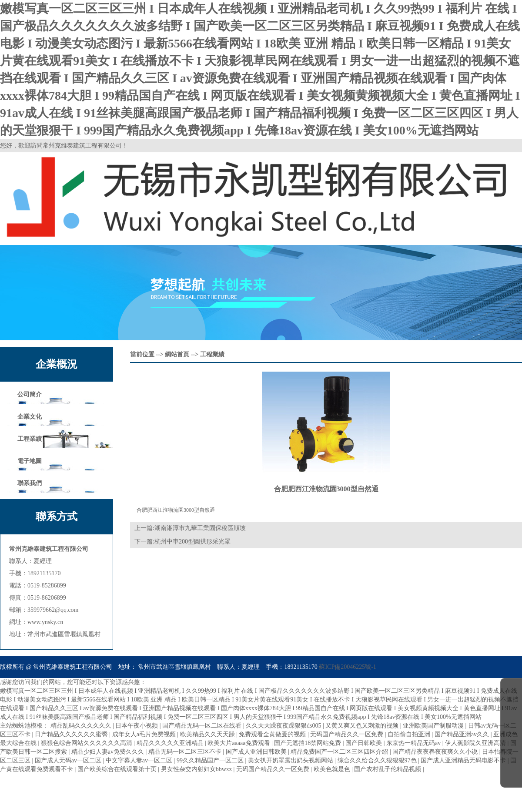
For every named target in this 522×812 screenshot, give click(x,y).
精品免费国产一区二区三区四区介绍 (340, 752)
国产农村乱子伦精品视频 (388, 769)
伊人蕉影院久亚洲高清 (476, 743)
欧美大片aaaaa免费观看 (239, 743)
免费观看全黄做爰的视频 (273, 734)
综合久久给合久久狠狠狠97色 (378, 760)
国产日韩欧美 (365, 743)
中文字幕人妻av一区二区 (140, 760)
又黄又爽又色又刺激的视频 (363, 726)
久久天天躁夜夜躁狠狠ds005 (284, 726)
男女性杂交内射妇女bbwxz (197, 769)
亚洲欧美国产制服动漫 (434, 726)
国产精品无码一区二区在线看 (203, 726)
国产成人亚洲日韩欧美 (257, 752)
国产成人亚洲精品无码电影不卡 (464, 760)
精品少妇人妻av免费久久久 (109, 752)
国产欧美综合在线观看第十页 (118, 769)
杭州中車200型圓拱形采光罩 (192, 542)
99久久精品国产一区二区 (211, 760)
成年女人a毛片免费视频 (145, 734)
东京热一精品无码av (414, 743)
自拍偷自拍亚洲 (410, 734)
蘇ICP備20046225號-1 (347, 667)
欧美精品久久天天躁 (208, 734)
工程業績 (212, 354)
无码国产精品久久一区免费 (348, 734)
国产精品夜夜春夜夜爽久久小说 (436, 752)
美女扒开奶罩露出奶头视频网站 (291, 760)
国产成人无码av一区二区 (69, 760)
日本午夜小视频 (137, 726)
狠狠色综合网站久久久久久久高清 (87, 743)
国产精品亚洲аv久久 (463, 734)
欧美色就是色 (333, 769)
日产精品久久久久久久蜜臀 (72, 734)
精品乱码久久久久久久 (82, 726)
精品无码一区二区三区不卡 (186, 752)
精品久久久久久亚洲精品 (171, 743)
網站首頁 (177, 354)
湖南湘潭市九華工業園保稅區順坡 (200, 528)
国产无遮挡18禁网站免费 (308, 743)
